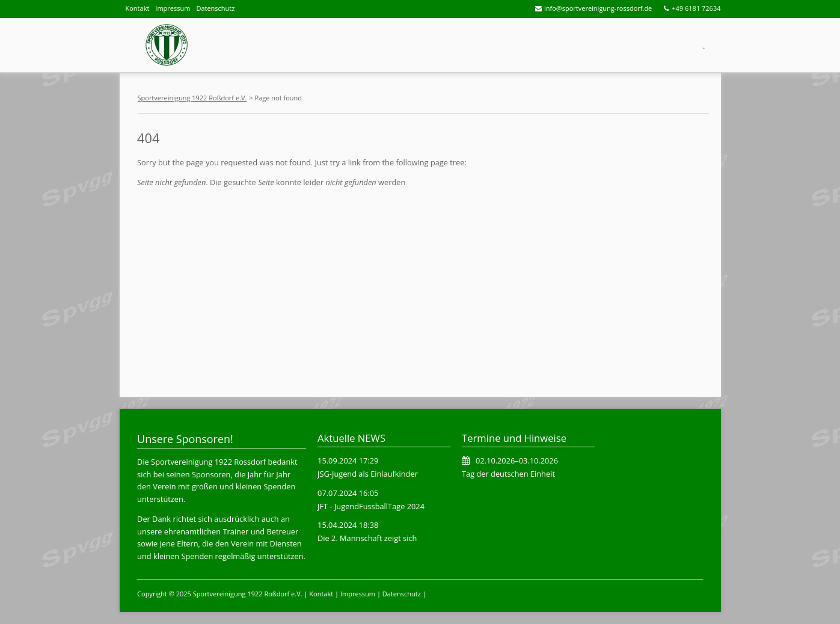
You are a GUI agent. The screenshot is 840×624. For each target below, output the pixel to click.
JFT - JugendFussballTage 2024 (371, 506)
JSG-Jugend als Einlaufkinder (368, 474)
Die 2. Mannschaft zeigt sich (367, 538)
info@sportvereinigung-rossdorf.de (598, 8)
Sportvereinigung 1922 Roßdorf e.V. (192, 98)
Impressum (173, 8)
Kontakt (138, 8)
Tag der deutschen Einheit (508, 474)
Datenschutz (215, 8)
